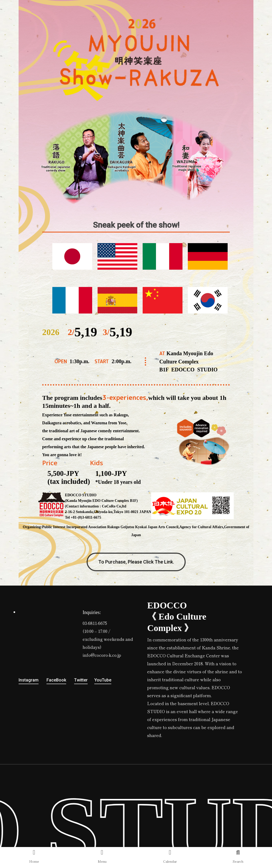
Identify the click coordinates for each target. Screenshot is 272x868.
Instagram (29, 680)
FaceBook (56, 680)
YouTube (103, 680)
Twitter (81, 680)
